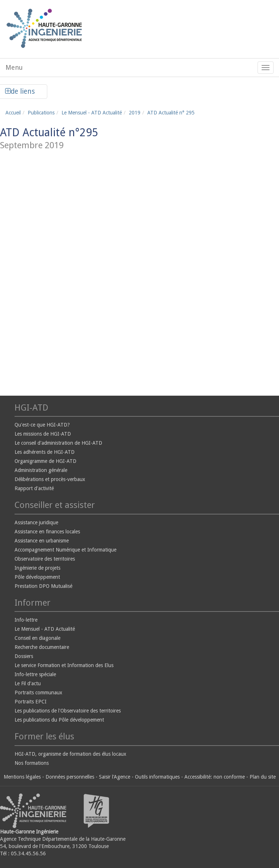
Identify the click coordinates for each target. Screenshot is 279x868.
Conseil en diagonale (37, 638)
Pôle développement (37, 577)
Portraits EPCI (31, 702)
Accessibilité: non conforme (215, 777)
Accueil (13, 113)
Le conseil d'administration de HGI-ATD (58, 443)
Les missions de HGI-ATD (43, 434)
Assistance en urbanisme (42, 541)
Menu (14, 67)
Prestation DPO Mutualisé (43, 586)
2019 (135, 113)
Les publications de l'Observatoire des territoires (68, 711)
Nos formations (32, 763)
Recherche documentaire (42, 647)
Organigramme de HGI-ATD (45, 461)
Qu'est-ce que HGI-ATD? (42, 425)
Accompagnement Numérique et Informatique (65, 550)
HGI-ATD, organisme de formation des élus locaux (70, 754)
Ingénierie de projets (37, 568)
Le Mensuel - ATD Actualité (92, 113)
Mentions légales (22, 777)
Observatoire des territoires (45, 559)
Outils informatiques (157, 777)
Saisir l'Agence (115, 777)
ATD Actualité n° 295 (171, 113)
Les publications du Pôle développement (59, 720)
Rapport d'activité (34, 488)
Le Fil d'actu (28, 683)
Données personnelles (70, 777)
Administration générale (41, 470)
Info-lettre (26, 620)
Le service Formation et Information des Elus (64, 665)
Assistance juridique (36, 522)
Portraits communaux (38, 693)
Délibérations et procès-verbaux (50, 479)
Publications (41, 113)
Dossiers (24, 656)
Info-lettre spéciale (35, 674)
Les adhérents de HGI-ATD (45, 452)
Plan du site (263, 777)
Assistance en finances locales (47, 532)
